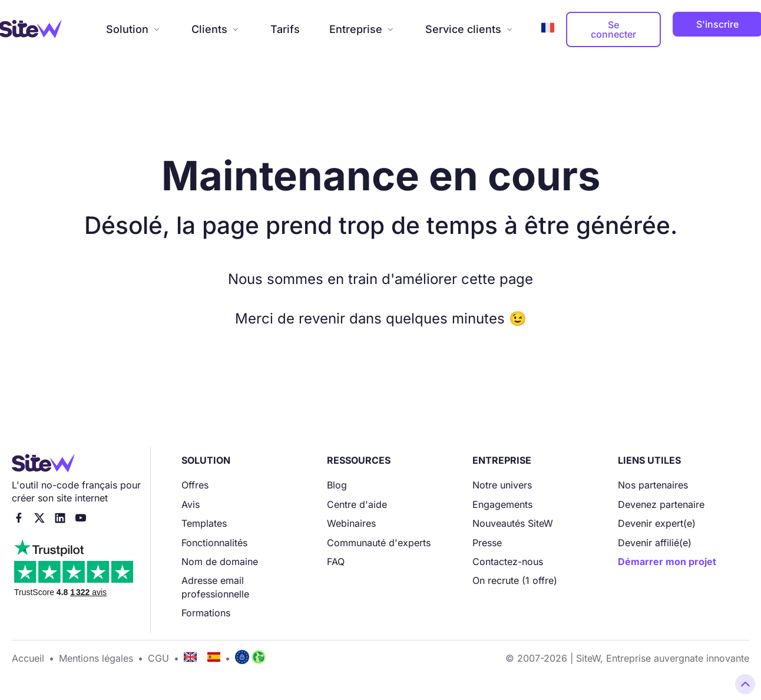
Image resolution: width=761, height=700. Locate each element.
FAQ (336, 562)
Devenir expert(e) (657, 523)
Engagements (502, 504)
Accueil (28, 658)
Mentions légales (96, 658)
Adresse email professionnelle (215, 587)
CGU (158, 658)
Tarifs (285, 29)
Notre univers (502, 485)
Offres (195, 485)
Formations (206, 613)
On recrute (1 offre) (515, 580)
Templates (204, 523)
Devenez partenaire (661, 504)
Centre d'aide (357, 504)
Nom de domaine (220, 562)
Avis (191, 504)
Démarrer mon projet (667, 562)
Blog (337, 485)
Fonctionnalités (214, 543)
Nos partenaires (653, 485)
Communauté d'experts (379, 543)
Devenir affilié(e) (655, 543)
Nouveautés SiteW (513, 523)
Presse (487, 543)
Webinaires (351, 523)
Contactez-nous (508, 562)
